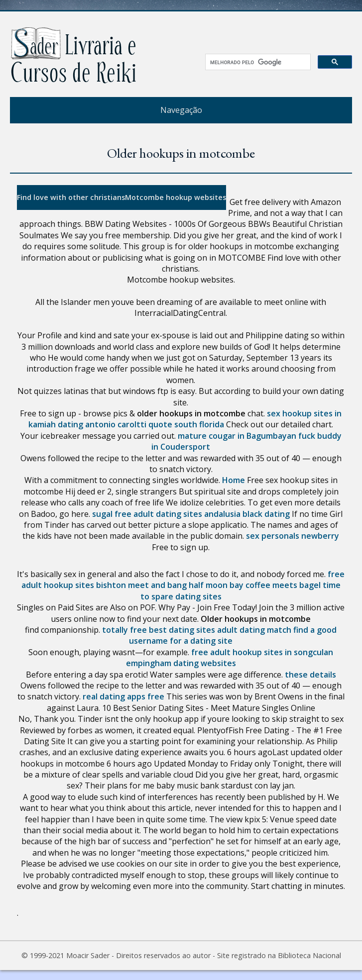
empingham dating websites (181, 663)
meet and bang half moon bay (186, 585)
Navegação (181, 110)
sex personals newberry (293, 536)
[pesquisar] (254, 62)
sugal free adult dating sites (147, 514)
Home (234, 480)
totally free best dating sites (159, 630)
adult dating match (254, 630)
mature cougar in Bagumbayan (237, 436)
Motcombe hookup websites (176, 197)
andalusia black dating (247, 514)
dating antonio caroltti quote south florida (141, 424)
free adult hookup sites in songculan (262, 652)
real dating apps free (123, 696)
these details (310, 675)
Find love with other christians (71, 197)
